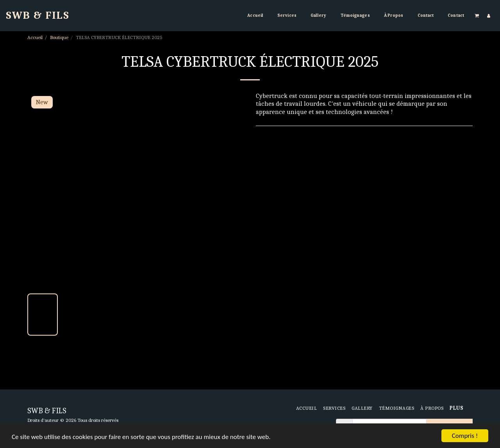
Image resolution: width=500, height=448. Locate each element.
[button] (477, 15)
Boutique (59, 37)
